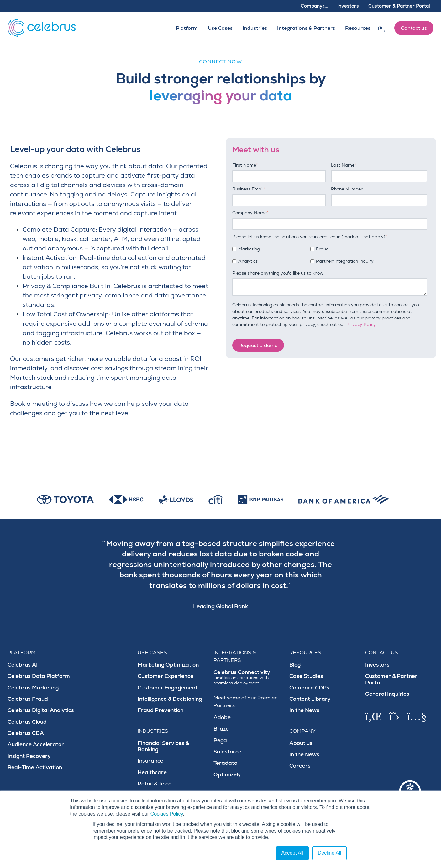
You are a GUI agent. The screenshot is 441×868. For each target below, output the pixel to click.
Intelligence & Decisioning (170, 699)
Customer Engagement (168, 688)
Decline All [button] (330, 853)
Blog (295, 665)
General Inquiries (387, 694)
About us (301, 743)
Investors (377, 665)
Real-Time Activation (35, 767)
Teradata (226, 763)
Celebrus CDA (26, 733)
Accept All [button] (292, 853)
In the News (304, 710)
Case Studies (306, 676)
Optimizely (227, 775)
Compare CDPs (309, 688)
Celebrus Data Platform (39, 676)
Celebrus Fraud (28, 699)
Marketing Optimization (168, 665)
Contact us (414, 28)
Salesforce (227, 752)
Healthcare (152, 772)
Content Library (310, 699)
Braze (221, 729)
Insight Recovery (29, 756)
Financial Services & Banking (163, 746)
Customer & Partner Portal (391, 679)
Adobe (222, 718)
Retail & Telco (155, 784)
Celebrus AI (23, 665)
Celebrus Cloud (27, 722)
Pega (220, 740)
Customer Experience (165, 676)
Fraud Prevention (160, 710)
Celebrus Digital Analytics (41, 710)
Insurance (150, 761)
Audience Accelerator (36, 745)
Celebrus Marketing (33, 688)
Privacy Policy (361, 325)
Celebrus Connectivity (248, 678)
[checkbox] (330, 254)
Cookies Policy (167, 814)
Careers (300, 766)
